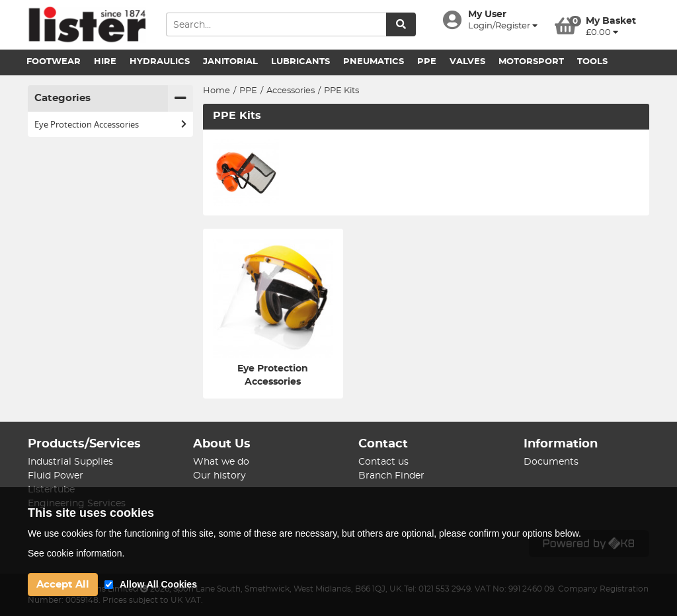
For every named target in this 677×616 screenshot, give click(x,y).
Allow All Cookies (158, 584)
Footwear (54, 62)
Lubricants (300, 62)
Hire (105, 62)
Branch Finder (391, 476)
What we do (221, 462)
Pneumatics (374, 62)
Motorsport (531, 62)
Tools (592, 62)
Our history (219, 476)
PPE (427, 62)
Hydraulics (160, 62)
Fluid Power (56, 476)
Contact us (383, 462)
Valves (467, 62)
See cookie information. (76, 553)
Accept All (63, 585)
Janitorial (230, 62)
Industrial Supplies (70, 462)
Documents (551, 462)
